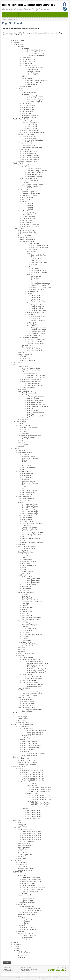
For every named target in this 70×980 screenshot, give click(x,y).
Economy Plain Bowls (29, 935)
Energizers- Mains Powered (36, 52)
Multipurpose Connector (39, 328)
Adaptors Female (28, 473)
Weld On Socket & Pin (34, 335)
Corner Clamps (36, 276)
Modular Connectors (29, 437)
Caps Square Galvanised (39, 272)
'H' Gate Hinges (32, 249)
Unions (24, 540)
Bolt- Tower (35, 265)
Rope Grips (26, 429)
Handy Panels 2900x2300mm (32, 837)
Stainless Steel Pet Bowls (26, 933)
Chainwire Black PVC (25, 236)
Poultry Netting (22, 866)
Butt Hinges (26, 918)
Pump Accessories (24, 723)
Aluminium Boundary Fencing (27, 121)
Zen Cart (58, 978)
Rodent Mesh (22, 859)
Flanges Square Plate (38, 301)
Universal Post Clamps (38, 330)
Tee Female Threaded (29, 468)
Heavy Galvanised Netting (26, 868)
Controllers (21, 544)
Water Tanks (17, 820)
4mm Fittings (26, 623)
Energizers (26, 48)
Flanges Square (36, 299)
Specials (16, 946)
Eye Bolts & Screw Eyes (30, 427)
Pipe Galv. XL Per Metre (34, 341)
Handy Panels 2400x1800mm (32, 836)
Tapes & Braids (27, 79)
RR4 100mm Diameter (34, 811)
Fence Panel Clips (33, 291)
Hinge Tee (25, 924)
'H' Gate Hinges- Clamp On (35, 397)
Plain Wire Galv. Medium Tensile (33, 184)
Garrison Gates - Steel (29, 153)
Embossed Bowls (28, 937)
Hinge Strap (26, 922)
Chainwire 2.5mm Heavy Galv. (27, 232)
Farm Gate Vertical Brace (35, 385)
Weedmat (21, 447)
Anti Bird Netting (27, 728)
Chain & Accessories (24, 426)
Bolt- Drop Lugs (36, 257)
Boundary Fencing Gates (30, 123)
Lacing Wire (26, 358)
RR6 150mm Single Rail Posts (41, 790)
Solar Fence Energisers (34, 102)
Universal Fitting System (34, 326)
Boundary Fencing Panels (30, 130)
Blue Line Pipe (27, 586)
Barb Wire (25, 182)
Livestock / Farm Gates (30, 374)
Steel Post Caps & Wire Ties (27, 765)
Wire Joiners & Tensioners (31, 224)
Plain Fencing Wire (24, 190)
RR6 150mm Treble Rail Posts (41, 805)
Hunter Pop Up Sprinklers (30, 667)
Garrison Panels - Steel (30, 152)
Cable (24, 90)
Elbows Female (27, 560)
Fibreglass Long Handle (34, 910)
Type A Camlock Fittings (30, 504)
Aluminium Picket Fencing (26, 134)
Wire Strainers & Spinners (30, 226)
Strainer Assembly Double (35, 351)
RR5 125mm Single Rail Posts (41, 788)
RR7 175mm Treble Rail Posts (41, 807)
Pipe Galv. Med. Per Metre (35, 343)
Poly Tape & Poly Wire (29, 106)
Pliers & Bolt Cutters (29, 217)
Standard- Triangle (28, 928)
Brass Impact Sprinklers (34, 677)
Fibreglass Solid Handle (30, 912)
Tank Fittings (22, 690)
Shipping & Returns (24, 952)
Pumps (15, 715)
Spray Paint (21, 443)
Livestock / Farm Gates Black (36, 376)
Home (5, 19)
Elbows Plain (26, 596)
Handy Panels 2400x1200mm (32, 834)
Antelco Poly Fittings (24, 496)
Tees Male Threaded (29, 493)
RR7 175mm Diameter (34, 816)
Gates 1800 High (32, 129)
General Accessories (29, 61)
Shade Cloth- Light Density (31, 744)
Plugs (24, 567)
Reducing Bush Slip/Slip (30, 527)
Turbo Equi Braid (32, 84)
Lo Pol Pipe (26, 590)
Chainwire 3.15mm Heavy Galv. (28, 234)
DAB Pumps (22, 721)
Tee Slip (25, 537)
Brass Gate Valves (28, 701)
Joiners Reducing (28, 608)
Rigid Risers (22, 652)
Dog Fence (21, 851)
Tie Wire (25, 201)
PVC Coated (26, 199)
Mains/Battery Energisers (35, 100)
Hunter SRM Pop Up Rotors (36, 673)
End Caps (25, 462)
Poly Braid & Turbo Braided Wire (37, 81)
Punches (25, 638)
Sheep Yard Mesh (28, 841)
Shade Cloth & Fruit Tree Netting (24, 724)
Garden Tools (22, 905)
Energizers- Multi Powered (35, 54)
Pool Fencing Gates (29, 144)
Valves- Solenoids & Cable (26, 707)
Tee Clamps (35, 282)
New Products (18, 944)
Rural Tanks (21, 822)
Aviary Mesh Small (24, 843)
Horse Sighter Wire (28, 188)
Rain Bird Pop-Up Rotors (35, 684)
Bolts (28, 253)
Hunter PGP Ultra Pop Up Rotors (37, 669)
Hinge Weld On (32, 414)
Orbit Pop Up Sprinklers (30, 680)
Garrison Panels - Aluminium (31, 155)
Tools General (27, 222)
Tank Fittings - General (29, 696)
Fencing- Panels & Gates (21, 119)
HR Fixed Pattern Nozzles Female (38, 663)
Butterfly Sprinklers (28, 657)
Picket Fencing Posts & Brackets (33, 140)
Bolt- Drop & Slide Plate (39, 255)
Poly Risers (21, 648)
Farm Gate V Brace (33, 383)
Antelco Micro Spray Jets (30, 625)
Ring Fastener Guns (29, 219)
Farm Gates (22, 372)
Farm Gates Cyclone (29, 387)
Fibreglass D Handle (33, 908)
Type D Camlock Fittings (30, 510)
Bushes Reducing (28, 556)
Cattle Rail (17, 42)
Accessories (22, 450)
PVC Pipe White (27, 577)
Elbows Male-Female (29, 562)
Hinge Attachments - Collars (36, 312)
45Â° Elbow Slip (27, 518)
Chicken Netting (23, 862)
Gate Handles (27, 104)
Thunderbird (22, 88)
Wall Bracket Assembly (39, 334)
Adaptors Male (27, 475)
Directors (25, 594)
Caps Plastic (35, 268)
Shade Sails (22, 926)
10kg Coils (30, 209)
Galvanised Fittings (28, 242)
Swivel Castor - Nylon (29, 885)
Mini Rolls (21, 857)
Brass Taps (26, 550)
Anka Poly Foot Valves (29, 646)
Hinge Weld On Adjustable (35, 416)
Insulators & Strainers (29, 65)
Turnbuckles (26, 433)
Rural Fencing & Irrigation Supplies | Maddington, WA (34, 978)
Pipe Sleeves (31, 314)
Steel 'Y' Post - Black (24, 759)
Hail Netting (26, 738)
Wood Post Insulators (34, 73)
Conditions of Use (23, 956)
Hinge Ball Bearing (33, 399)
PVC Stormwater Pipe (29, 585)
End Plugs (25, 604)
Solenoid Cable (27, 711)
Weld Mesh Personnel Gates (31, 370)
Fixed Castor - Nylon (29, 883)
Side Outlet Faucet (28, 531)
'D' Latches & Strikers (34, 244)
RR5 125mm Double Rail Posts (41, 795)
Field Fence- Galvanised (35, 169)
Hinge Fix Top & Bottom (34, 403)
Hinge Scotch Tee (28, 920)
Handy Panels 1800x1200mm (32, 832)
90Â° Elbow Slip (27, 519)
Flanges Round (36, 297)
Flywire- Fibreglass (28, 901)
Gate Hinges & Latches (25, 391)
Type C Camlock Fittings (30, 508)
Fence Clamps (36, 280)
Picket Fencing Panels (29, 138)
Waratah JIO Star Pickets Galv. (28, 763)
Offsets (24, 77)
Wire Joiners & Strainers (30, 115)
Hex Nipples (26, 563)
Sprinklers (21, 655)
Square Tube (26, 439)
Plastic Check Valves (24, 642)
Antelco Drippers (32, 629)
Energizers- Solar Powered (35, 56)
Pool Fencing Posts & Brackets (32, 148)
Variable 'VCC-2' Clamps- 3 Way (42, 288)
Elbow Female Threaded (30, 458)
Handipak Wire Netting (25, 870)
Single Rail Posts (32, 786)
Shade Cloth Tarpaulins (30, 755)
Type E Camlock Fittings (30, 512)
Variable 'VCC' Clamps (38, 286)
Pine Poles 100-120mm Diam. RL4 (33, 772)
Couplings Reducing (29, 456)
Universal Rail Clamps (38, 332)
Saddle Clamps (32, 322)
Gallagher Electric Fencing (26, 903)
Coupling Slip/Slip (28, 521)
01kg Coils (30, 203)
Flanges (29, 293)
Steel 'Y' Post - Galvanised (26, 761)
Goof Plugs (26, 632)
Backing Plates (32, 251)
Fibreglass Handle (28, 906)
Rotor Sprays (26, 640)
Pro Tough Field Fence (29, 178)
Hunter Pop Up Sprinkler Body (36, 671)
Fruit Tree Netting (23, 726)
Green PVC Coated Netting (26, 914)
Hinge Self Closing (33, 410)
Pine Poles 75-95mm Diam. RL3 (33, 770)
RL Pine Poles (22, 769)
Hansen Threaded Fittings (26, 552)
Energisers (26, 94)
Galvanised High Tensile (30, 192)
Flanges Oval (35, 295)
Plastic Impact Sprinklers (35, 678)
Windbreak (26, 751)
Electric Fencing (18, 44)
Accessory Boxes (23, 874)
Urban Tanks (22, 824)
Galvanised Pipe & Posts (30, 337)
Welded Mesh (18, 828)
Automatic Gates (19, 40)
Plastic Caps (22, 441)
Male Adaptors (27, 466)
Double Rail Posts (32, 793)
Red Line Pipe (27, 588)
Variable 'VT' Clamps (38, 289)
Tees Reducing (27, 495)
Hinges (20, 916)
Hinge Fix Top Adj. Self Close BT (37, 404)
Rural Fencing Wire (24, 165)
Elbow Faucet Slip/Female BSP (32, 523)
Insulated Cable (27, 63)
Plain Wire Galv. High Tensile (31, 186)
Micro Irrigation (22, 621)
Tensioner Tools (27, 221)
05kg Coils (30, 207)
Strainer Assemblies (29, 347)
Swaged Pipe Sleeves (38, 320)
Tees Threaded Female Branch (32, 617)
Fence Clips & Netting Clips (31, 213)
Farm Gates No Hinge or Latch (32, 380)
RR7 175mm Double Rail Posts (41, 799)
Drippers (25, 627)
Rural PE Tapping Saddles (26, 654)
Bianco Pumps (22, 717)
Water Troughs (22, 826)
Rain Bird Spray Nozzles (35, 686)
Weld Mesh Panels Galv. (26, 830)
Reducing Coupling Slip (30, 529)
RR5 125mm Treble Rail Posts (41, 803)
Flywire (20, 897)
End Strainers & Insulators (35, 67)
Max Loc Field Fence (29, 167)
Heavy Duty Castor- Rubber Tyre (33, 889)
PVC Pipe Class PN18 (34, 583)
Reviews (16, 948)
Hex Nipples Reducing (29, 565)
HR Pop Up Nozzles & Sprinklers (33, 661)
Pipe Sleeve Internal (38, 316)
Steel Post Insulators (33, 71)
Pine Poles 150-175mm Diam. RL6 (33, 776)
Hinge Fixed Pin (32, 408)
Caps (28, 266)
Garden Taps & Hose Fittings (27, 546)
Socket (24, 569)
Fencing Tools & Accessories (27, 211)
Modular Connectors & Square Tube (29, 435)
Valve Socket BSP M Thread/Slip (33, 542)
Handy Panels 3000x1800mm (32, 839)
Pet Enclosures (18, 713)
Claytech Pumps (23, 719)
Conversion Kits (27, 477)
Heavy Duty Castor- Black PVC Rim (34, 887)
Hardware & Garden (20, 422)
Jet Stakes (26, 636)
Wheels (25, 893)
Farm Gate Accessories (30, 393)
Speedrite (21, 931)
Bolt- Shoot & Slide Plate (39, 263)
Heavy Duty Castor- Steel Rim (32, 891)
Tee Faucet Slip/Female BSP (31, 535)
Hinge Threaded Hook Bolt (35, 412)
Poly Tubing (21, 650)
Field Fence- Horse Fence (35, 173)
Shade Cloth (22, 740)
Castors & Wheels (23, 876)
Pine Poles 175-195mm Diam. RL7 (33, 778)
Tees (24, 470)
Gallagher (21, 46)
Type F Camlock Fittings (30, 514)
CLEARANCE (18, 872)
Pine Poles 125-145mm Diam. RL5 (33, 774)
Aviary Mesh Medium (24, 845)
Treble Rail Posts (32, 801)
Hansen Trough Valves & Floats (32, 694)
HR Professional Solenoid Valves (33, 709)
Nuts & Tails (26, 500)
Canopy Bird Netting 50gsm (36, 732)
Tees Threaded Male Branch (31, 619)
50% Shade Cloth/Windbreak (36, 753)
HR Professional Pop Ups (35, 665)
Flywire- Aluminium (28, 899)
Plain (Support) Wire (29, 360)
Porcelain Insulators (33, 69)
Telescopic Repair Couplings (31, 539)
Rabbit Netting (22, 864)
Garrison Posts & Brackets (31, 159)
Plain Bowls (26, 939)
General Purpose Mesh (25, 855)
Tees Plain (26, 613)
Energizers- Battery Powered (36, 50)
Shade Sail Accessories (30, 929)
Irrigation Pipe (22, 575)
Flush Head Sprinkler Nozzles (32, 659)
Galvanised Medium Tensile (31, 194)
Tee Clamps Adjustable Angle (41, 284)
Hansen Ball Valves (28, 703)
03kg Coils (30, 205)
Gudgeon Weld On (37, 309)
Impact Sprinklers (28, 675)
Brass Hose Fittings (28, 548)
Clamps (29, 274)
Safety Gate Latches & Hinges (27, 161)
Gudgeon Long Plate (38, 307)
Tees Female (26, 573)
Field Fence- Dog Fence (34, 176)
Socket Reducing (28, 571)
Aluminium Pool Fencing (25, 142)
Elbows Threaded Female (30, 600)
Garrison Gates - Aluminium (31, 157)
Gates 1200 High (32, 125)
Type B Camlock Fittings (30, 506)
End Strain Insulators (29, 92)
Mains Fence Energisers (34, 98)
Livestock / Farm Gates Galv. (36, 378)
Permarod (25, 809)
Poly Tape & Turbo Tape (34, 83)
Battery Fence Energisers (35, 96)
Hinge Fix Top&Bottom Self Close (37, 406)
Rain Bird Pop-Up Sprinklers (31, 682)
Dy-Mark (25, 445)
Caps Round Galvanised (39, 270)
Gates (15, 364)
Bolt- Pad (34, 261)
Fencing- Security (19, 228)
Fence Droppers (27, 215)
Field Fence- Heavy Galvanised (37, 171)
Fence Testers (27, 58)
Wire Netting (17, 860)
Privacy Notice (22, 954)
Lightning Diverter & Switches (32, 75)
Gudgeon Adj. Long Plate (39, 305)
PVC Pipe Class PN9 (33, 579)
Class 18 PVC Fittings (25, 516)
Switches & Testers (28, 111)
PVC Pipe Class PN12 (34, 581)
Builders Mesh (22, 849)
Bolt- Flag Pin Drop (37, 259)
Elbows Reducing (28, 598)
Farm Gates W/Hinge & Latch (32, 381)
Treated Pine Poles (19, 767)
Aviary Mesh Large (24, 847)
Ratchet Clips (26, 609)
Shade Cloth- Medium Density (32, 746)
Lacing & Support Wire (25, 355)
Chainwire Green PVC (25, 238)
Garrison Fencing (23, 150)
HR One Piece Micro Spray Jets (32, 634)
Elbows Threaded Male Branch (32, 602)
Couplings (25, 454)
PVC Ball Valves (27, 705)
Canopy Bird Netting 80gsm (36, 734)
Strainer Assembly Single (35, 349)
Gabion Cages (18, 362)
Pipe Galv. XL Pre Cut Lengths (36, 339)
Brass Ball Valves (28, 700)
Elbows (25, 460)
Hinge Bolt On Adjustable (35, 401)
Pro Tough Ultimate (33, 180)
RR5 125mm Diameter (34, 813)
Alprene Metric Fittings (25, 452)
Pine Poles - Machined (25, 782)
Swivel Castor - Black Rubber (32, 880)
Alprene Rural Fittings (25, 472)
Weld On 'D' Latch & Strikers (40, 247)
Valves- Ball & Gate (24, 698)
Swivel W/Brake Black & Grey (32, 882)
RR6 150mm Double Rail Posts (41, 797)
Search (15, 942)
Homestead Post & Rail (30, 784)
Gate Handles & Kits (29, 60)
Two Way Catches (33, 324)
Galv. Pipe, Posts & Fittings (26, 240)
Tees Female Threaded (30, 491)
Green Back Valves (28, 498)
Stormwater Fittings (24, 688)
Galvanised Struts (28, 345)
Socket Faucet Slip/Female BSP (32, 533)
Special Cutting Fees (33, 818)
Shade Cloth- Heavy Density (31, 747)
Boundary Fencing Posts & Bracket (33, 132)
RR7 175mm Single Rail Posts (41, 791)
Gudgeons (30, 303)
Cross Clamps (36, 278)
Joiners (25, 606)
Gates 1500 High (32, 127)
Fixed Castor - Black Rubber (31, 878)
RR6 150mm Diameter (34, 814)
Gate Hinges (26, 395)
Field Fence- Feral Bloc (34, 175)
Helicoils (25, 357)
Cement (20, 424)
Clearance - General (24, 895)
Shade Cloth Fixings (29, 749)
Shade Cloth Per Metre (30, 742)
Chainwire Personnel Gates (26, 230)
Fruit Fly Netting (27, 736)
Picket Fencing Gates (29, 136)
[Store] (35, 969)
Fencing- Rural (18, 163)
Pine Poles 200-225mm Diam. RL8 (33, 780)
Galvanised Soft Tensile (30, 196)
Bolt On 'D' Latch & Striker (40, 245)
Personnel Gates (23, 366)
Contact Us (21, 958)
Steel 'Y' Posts (18, 757)
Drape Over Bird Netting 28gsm (37, 730)
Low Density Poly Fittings (26, 592)
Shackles (25, 431)
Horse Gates (22, 389)
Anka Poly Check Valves (30, 644)
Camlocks (21, 502)
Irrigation (16, 449)
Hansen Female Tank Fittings (32, 692)
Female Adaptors (28, 464)
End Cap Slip (26, 525)
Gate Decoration (23, 420)
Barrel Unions (27, 554)
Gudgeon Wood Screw (38, 311)
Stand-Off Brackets (28, 107)
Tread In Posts (27, 86)
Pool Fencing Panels (29, 146)
